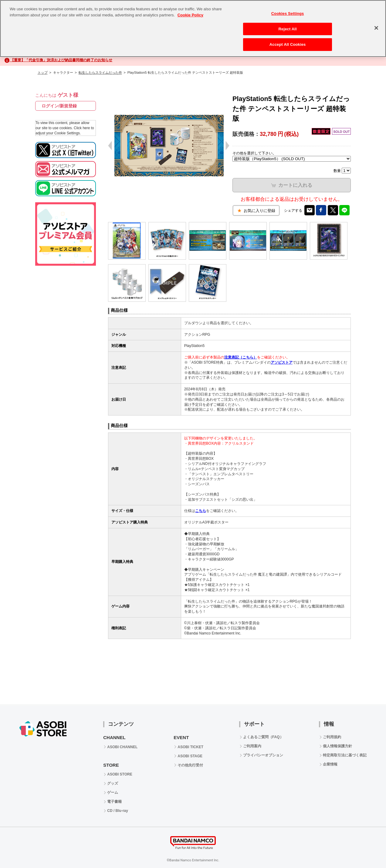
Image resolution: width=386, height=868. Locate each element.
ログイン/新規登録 (59, 106)
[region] (193, 29)
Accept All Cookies (288, 44)
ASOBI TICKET (190, 747)
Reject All (288, 29)
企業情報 (330, 764)
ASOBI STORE (120, 774)
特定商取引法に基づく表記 (345, 755)
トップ (43, 72)
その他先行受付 (190, 765)
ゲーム (113, 792)
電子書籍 (114, 802)
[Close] (376, 28)
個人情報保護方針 (337, 746)
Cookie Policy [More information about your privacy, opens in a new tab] (190, 15)
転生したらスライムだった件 (100, 72)
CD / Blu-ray (118, 811)
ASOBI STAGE (190, 756)
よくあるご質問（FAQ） (263, 737)
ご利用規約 (332, 737)
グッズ (113, 783)
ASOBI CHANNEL (122, 747)
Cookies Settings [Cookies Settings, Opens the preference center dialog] (288, 13)
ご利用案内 (252, 746)
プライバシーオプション (263, 755)
